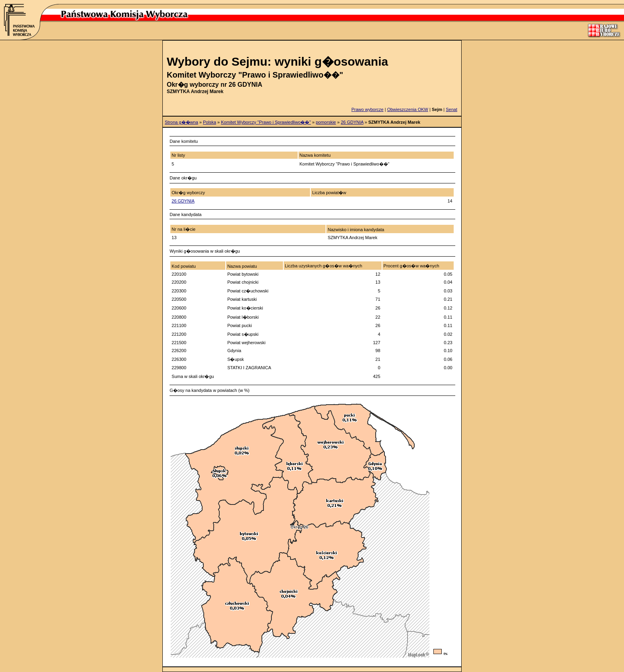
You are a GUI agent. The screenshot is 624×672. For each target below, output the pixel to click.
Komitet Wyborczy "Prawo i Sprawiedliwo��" (266, 122)
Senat (451, 109)
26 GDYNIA (352, 122)
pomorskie (326, 122)
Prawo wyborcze (368, 109)
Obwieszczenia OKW (408, 109)
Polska (210, 122)
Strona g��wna (181, 122)
